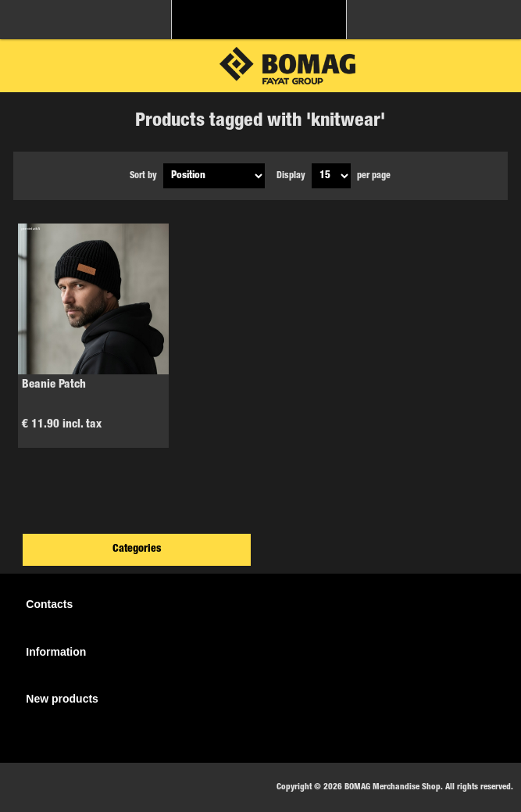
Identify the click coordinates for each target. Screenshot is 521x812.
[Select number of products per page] (331, 176)
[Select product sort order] (214, 176)
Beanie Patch (54, 385)
